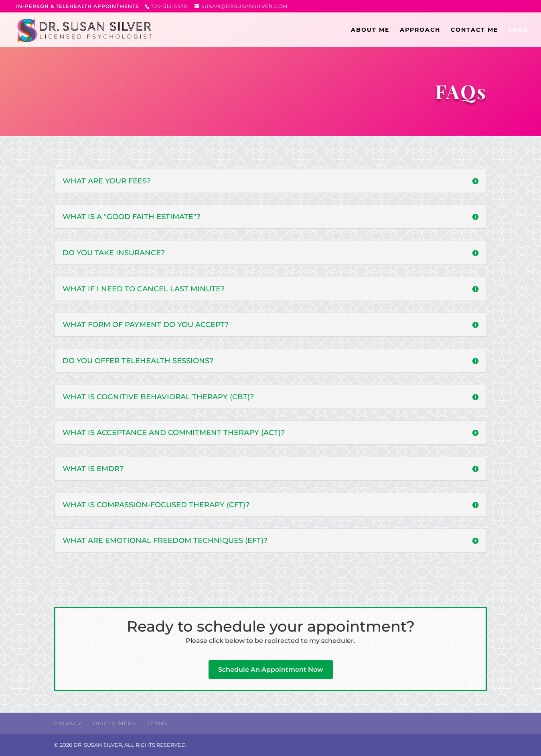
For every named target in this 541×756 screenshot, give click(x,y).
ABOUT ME (370, 30)
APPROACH (420, 30)
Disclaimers (114, 723)
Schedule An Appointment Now (271, 670)
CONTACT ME (474, 30)
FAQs (518, 30)
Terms (157, 723)
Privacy (68, 723)
